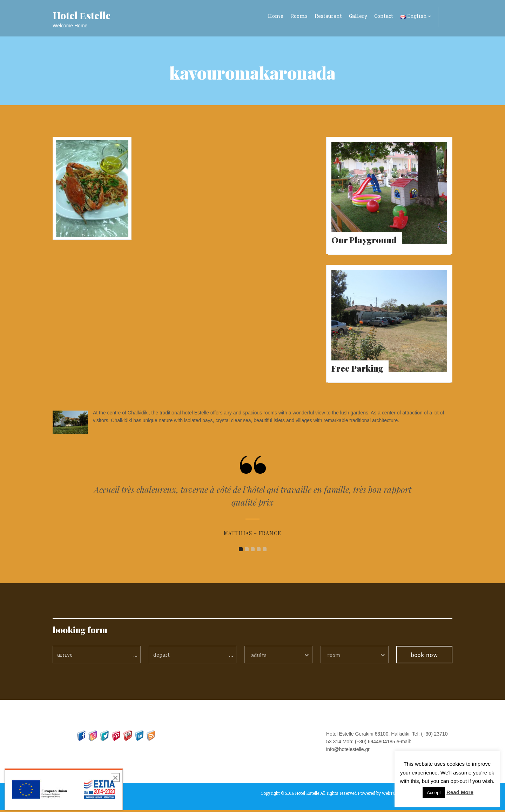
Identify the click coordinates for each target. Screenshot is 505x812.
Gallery (358, 16)
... (135, 656)
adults (259, 657)
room (334, 657)
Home (276, 16)
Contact (384, 16)
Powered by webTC (377, 795)
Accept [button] (434, 793)
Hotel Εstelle (82, 15)
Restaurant (328, 16)
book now (425, 657)
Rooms (299, 16)
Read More (460, 792)
